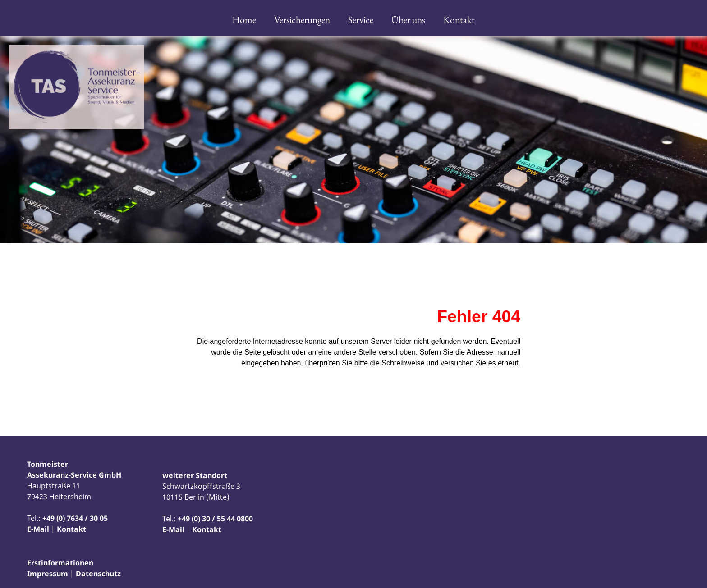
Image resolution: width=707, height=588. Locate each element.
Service (361, 20)
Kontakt (459, 20)
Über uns (408, 20)
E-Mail (38, 529)
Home (244, 20)
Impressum (48, 574)
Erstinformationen (60, 563)
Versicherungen (302, 20)
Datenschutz (98, 574)
